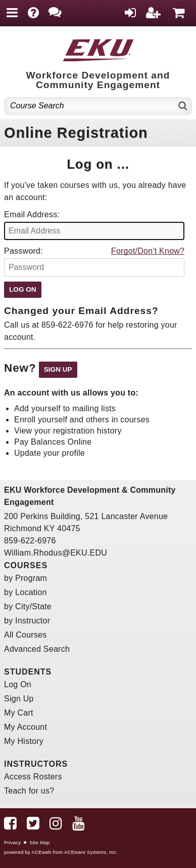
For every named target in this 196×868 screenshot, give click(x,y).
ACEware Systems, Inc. (91, 852)
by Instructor (27, 621)
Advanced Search (37, 649)
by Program (26, 578)
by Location (26, 592)
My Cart (19, 713)
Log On (18, 684)
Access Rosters (33, 777)
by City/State (28, 606)
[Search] (183, 106)
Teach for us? (29, 791)
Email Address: (32, 214)
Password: (23, 251)
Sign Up (19, 699)
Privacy (12, 842)
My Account (26, 727)
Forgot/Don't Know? (148, 251)
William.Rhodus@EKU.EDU (56, 553)
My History (24, 741)
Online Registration (76, 133)
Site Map (39, 842)
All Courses (26, 635)
